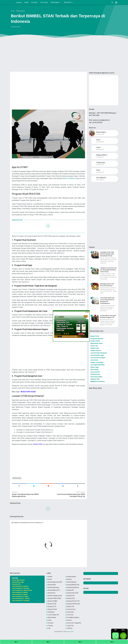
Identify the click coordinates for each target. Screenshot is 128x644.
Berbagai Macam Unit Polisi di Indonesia (107, 285)
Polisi (50, 620)
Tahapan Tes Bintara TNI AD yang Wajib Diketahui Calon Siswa (108, 270)
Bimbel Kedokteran (73, 587)
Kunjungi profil (100, 134)
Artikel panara (17, 478)
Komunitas (70, 612)
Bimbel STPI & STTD (73, 601)
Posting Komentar (16, 27)
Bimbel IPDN (52, 585)
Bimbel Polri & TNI (73, 593)
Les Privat (70, 615)
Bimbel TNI (70, 607)
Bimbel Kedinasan (54, 587)
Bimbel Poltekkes (69, 178)
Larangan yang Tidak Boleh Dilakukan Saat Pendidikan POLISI (107, 254)
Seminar (51, 623)
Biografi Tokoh (52, 609)
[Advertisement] (64, 55)
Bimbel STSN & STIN (73, 604)
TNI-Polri (70, 628)
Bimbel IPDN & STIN (73, 585)
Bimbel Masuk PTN (54, 590)
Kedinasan (51, 612)
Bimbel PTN (71, 596)
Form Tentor (44, 2)
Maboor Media (70, 632)
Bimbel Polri (68, 2)
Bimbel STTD (52, 607)
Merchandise (52, 617)
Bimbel (69, 579)
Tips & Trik (70, 626)
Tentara (50, 626)
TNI (49, 628)
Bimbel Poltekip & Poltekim (55, 596)
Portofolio (34, 2)
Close (87, 312)
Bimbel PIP (70, 590)
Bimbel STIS (71, 598)
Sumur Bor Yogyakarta (74, 623)
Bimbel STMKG (53, 601)
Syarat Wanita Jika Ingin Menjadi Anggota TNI (108, 316)
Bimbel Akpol (55, 2)
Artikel (26, 2)
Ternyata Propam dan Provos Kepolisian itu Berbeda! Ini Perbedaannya (107, 301)
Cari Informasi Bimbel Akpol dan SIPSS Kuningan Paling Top (71, 495)
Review (69, 620)
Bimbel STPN (52, 604)
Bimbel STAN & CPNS (55, 598)
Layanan (19, 2)
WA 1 (16, 642)
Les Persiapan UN (53, 615)
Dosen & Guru (71, 609)
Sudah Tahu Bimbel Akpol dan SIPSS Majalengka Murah (25, 495)
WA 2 (48, 642)
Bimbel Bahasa (72, 582)
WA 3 (80, 642)
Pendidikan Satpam (73, 617)
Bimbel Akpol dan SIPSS (55, 582)
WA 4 (112, 642)
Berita (50, 579)
